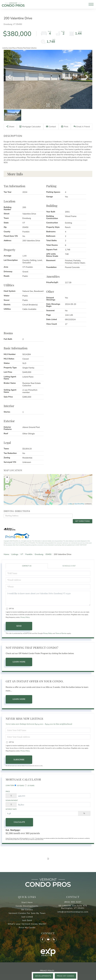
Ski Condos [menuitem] (27, 910)
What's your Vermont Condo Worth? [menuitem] (27, 924)
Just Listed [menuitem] (27, 917)
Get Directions (83, 519)
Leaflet (70, 507)
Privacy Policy (25, 616)
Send (19, 625)
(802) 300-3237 (73, 902)
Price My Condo (65, 976)
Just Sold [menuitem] (27, 921)
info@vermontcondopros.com (73, 912)
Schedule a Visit (69, 565)
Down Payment (12, 800)
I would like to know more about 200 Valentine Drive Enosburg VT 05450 (48, 597)
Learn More (19, 661)
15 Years (30, 785)
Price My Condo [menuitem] (27, 928)
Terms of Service (62, 633)
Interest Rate (11, 809)
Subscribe (19, 759)
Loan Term (10, 785)
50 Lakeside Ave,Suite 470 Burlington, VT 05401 (73, 907)
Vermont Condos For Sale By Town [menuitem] (27, 914)
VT (22, 553)
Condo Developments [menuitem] (27, 907)
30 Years (19, 785)
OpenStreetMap (79, 507)
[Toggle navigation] (91, 5)
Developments (41, 976)
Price (8, 791)
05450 (48, 553)
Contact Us (27, 565)
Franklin (29, 553)
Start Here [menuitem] (27, 903)
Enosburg (39, 553)
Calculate (19, 822)
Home (6, 553)
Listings (15, 553)
